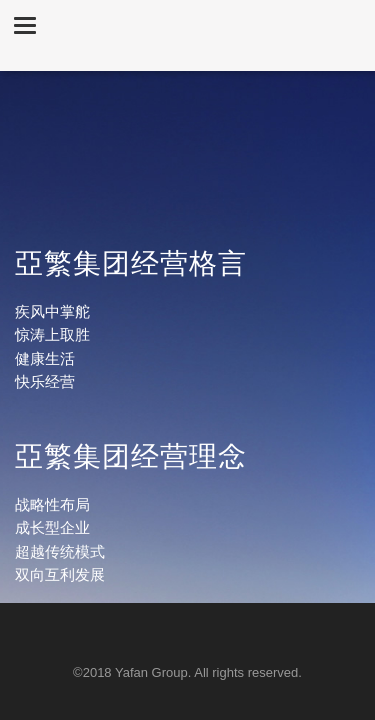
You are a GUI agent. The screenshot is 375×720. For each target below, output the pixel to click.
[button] (25, 24)
